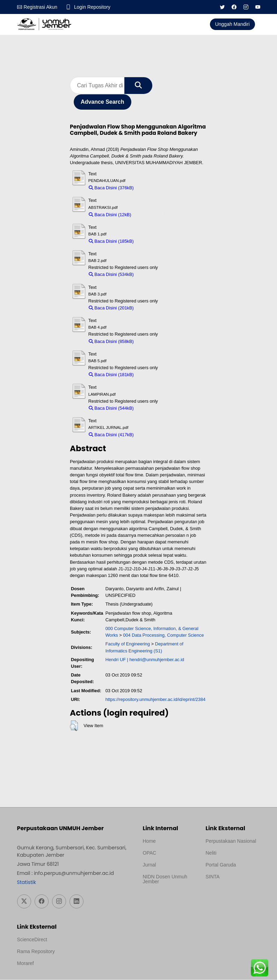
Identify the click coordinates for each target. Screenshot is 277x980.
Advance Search (103, 102)
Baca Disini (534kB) (111, 275)
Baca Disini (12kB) (110, 215)
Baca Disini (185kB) (111, 242)
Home (149, 841)
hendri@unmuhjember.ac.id (157, 660)
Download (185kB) (155, 242)
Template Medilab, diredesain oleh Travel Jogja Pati (230, 894)
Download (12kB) (152, 215)
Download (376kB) (155, 188)
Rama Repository (36, 952)
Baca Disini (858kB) (111, 341)
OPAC (150, 853)
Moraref (25, 964)
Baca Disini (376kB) (111, 188)
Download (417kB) (155, 435)
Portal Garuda (221, 865)
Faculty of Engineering (128, 644)
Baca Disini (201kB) (111, 308)
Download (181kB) (155, 375)
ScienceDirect (32, 940)
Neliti (211, 853)
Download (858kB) (155, 341)
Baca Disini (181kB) (111, 375)
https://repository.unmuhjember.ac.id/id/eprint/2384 (155, 700)
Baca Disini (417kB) (111, 435)
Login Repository (93, 7)
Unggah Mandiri (232, 24)
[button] (74, 726)
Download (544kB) (155, 408)
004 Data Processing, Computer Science (163, 635)
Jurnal (150, 865)
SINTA (213, 877)
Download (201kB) (155, 308)
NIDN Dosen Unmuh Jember (165, 879)
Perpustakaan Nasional (231, 841)
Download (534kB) (155, 275)
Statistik (27, 883)
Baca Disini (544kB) (111, 408)
